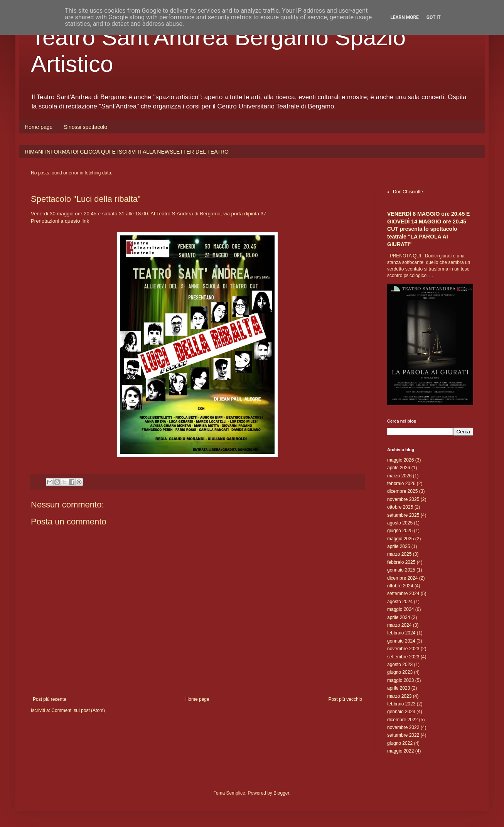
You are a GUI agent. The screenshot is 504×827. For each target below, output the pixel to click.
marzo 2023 (399, 696)
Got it (434, 17)
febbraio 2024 (401, 633)
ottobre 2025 (400, 507)
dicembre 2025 (402, 491)
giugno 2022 (400, 743)
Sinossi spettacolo (85, 127)
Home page (39, 127)
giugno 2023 (400, 672)
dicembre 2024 (402, 578)
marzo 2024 (399, 625)
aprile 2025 (399, 546)
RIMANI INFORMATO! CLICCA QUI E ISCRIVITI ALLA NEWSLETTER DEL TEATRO (127, 152)
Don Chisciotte (408, 192)
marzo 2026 (399, 476)
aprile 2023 (399, 688)
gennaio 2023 (401, 712)
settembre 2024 (403, 594)
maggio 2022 (400, 751)
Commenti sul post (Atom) (78, 710)
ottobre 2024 (400, 586)
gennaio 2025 (401, 570)
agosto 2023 (400, 665)
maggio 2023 (400, 680)
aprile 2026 (399, 468)
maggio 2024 (400, 609)
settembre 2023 (403, 657)
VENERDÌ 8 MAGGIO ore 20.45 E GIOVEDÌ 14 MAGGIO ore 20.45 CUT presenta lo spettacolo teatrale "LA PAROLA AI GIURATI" (428, 229)
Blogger (281, 793)
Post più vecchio (345, 699)
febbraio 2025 (401, 562)
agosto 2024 (400, 602)
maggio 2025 (400, 539)
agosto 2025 (400, 523)
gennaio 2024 (401, 641)
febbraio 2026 (401, 484)
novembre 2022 (403, 727)
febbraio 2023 (401, 704)
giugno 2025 (400, 531)
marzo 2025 (399, 554)
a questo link (75, 221)
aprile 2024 (399, 617)
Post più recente (50, 699)
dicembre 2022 (402, 720)
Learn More (405, 17)
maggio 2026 (400, 460)
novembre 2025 (403, 499)
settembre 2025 (403, 515)
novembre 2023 (403, 649)
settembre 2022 (403, 735)
